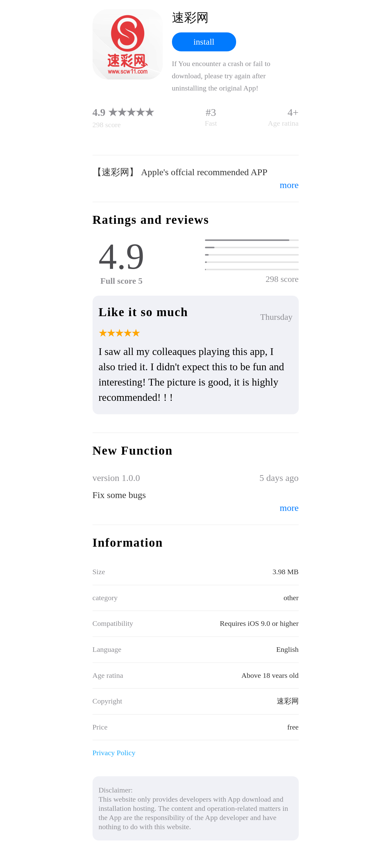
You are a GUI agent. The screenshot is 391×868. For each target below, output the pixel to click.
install (204, 42)
